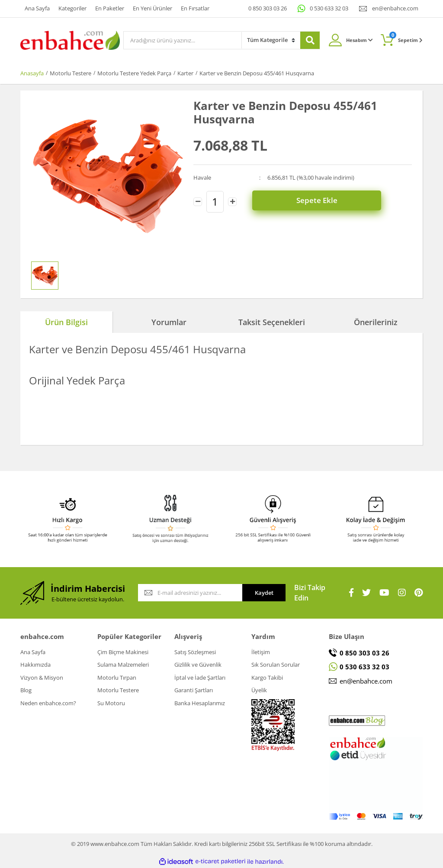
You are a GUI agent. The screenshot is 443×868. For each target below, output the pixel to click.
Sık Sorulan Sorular (276, 665)
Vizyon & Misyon (42, 678)
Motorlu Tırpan (117, 678)
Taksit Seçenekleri (272, 322)
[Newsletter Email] (190, 593)
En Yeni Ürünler (152, 8)
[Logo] (70, 39)
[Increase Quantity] (232, 201)
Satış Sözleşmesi (195, 652)
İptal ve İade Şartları (200, 678)
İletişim (261, 652)
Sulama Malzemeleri (123, 665)
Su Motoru (111, 703)
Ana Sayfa (37, 8)
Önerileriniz (376, 322)
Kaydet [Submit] (264, 593)
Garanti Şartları (194, 690)
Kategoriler (72, 8)
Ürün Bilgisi (66, 322)
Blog (26, 690)
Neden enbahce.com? (48, 703)
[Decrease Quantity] (198, 201)
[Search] (183, 40)
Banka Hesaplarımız (200, 703)
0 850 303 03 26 (268, 8)
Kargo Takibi (267, 678)
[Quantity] (215, 201)
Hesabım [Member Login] (360, 40)
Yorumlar (169, 322)
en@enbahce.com (395, 8)
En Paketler (110, 8)
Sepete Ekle (331, 201)
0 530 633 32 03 (329, 8)
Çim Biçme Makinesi (123, 652)
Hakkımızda (35, 665)
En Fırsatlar (195, 8)
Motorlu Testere (118, 690)
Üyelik (259, 690)
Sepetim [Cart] (406, 37)
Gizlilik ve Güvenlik (198, 665)
